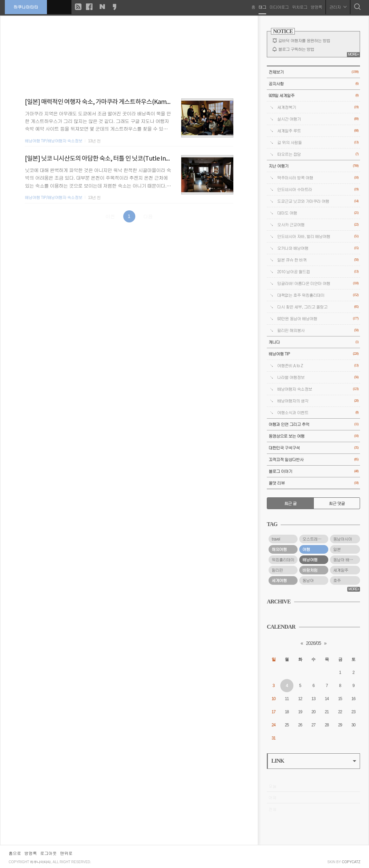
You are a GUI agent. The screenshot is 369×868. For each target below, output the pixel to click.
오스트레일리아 (315, 539)
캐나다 (313, 342)
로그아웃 (48, 853)
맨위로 (66, 853)
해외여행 (279, 549)
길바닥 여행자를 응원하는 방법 (304, 40)
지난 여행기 (313, 166)
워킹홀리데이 (283, 560)
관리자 (338, 7)
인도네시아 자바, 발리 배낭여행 (318, 236)
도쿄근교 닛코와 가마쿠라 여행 (318, 201)
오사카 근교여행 (318, 225)
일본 (337, 549)
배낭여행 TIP (313, 354)
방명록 (316, 7)
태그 (262, 7)
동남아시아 (342, 539)
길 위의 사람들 (318, 142)
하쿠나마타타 (26, 7)
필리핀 (277, 570)
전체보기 (313, 72)
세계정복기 (318, 107)
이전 (110, 216)
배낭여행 (310, 560)
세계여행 (279, 580)
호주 (337, 580)
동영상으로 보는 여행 (313, 436)
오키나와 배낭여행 (318, 248)
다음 (148, 216)
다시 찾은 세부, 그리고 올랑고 (318, 307)
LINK (314, 761)
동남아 (308, 580)
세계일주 (341, 570)
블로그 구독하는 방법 (296, 49)
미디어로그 (279, 7)
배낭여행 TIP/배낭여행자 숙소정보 (54, 141)
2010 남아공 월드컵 (318, 272)
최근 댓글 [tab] (337, 503)
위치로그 (299, 7)
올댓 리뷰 (313, 483)
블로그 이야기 (313, 471)
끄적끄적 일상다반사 (313, 460)
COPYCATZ (351, 862)
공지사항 (313, 84)
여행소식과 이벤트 (318, 413)
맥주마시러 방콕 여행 (318, 178)
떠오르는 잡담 (318, 154)
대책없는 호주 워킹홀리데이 (318, 295)
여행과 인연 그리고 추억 (313, 424)
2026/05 (313, 643)
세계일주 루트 (318, 131)
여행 (306, 549)
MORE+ (353, 54)
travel (276, 539)
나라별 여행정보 (318, 377)
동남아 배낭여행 (347, 560)
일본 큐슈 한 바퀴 (318, 260)
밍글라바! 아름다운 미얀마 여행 (318, 283)
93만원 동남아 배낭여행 (318, 319)
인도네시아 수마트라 (318, 189)
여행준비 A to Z (318, 366)
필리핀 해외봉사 (318, 330)
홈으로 (15, 853)
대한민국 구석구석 (313, 448)
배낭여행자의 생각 (318, 401)
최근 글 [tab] (290, 503)
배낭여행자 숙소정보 (318, 389)
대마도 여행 (318, 213)
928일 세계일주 (313, 96)
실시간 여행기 (318, 119)
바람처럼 (310, 570)
